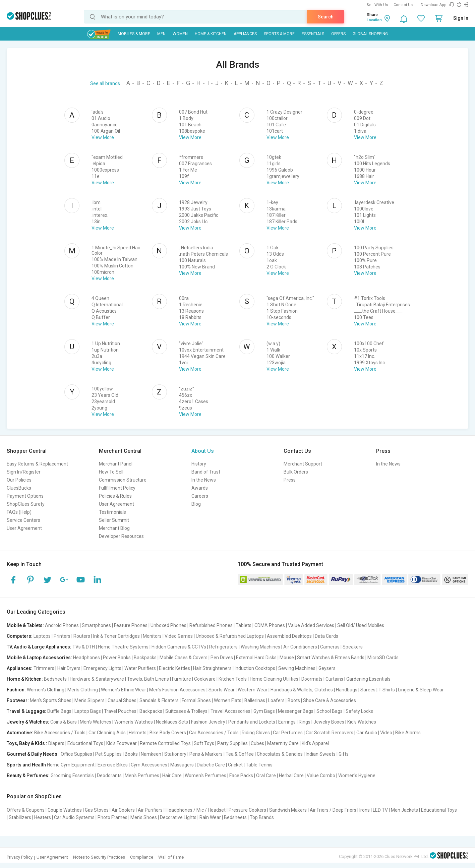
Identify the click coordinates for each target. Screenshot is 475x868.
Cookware (205, 679)
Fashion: (16, 690)
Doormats (312, 679)
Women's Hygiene (357, 776)
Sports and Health (26, 765)
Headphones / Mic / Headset (196, 810)
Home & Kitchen (211, 34)
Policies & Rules (115, 496)
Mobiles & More (134, 34)
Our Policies (19, 480)
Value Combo (321, 776)
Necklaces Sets (172, 722)
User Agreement (24, 528)
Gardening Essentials (368, 679)
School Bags (330, 711)
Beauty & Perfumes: (28, 776)
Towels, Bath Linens (148, 679)
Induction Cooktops (255, 668)
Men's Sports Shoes (51, 700)
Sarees (368, 690)
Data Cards (326, 636)
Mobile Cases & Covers (184, 658)
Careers (200, 496)
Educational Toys (85, 743)
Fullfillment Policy (117, 488)
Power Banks (117, 658)
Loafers (276, 700)
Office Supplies (76, 754)
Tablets (244, 625)
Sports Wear (222, 690)
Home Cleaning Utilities (274, 679)
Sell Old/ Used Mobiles (361, 625)
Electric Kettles (174, 668)
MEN (161, 34)
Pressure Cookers (247, 810)
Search (326, 17)
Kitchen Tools (233, 679)
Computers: (20, 636)
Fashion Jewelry (208, 722)
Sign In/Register (24, 472)
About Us (203, 451)
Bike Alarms (408, 733)
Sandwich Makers (288, 810)
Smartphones (96, 625)
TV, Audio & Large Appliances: (39, 647)
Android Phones (62, 625)
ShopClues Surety (26, 504)
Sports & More (279, 34)
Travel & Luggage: (26, 711)
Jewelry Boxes (329, 722)
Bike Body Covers (168, 733)
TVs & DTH (84, 647)
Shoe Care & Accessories (330, 700)
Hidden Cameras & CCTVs (179, 647)
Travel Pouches (120, 711)
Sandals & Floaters (159, 700)
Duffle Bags (59, 711)
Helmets (138, 733)
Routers (82, 636)
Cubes (257, 743)
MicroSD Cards (383, 658)
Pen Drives (222, 658)
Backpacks (145, 658)
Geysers (327, 668)
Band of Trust (206, 472)
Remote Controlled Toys (165, 743)
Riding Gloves (256, 733)
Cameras (330, 647)
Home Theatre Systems (123, 647)
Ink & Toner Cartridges (116, 636)
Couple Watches (65, 810)
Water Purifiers (140, 668)
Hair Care (172, 776)
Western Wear (253, 690)
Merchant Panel (116, 464)
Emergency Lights (102, 668)
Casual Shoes (122, 700)
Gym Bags (264, 711)
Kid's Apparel (315, 743)
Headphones (86, 658)
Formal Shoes (196, 700)
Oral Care (266, 776)
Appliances (245, 34)
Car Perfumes (288, 733)
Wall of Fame (171, 857)
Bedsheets (55, 679)
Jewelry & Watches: (28, 722)
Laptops (42, 636)
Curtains (334, 679)
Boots (294, 700)
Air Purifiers (150, 810)
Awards (200, 488)
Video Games (179, 636)
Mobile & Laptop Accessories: (39, 658)
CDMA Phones (270, 625)
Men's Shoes (144, 817)
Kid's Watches (362, 722)
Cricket (235, 765)
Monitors (152, 636)
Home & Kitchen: (25, 679)
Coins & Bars (64, 722)
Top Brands (262, 817)
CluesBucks (19, 488)
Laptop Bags (88, 711)
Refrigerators (223, 647)
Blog (196, 504)
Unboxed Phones (168, 625)
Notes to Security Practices (99, 857)
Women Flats (228, 700)
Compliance (142, 857)
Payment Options (25, 496)
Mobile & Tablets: (25, 625)
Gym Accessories (149, 765)
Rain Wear (210, 817)
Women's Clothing (46, 690)
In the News (204, 480)
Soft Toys (204, 743)
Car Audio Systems (74, 817)
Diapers (56, 743)
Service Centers (23, 520)
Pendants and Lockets (252, 722)
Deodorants (109, 776)
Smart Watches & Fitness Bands (331, 658)
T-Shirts (387, 690)
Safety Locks (359, 711)
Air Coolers (123, 810)
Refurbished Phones (211, 625)
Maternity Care (283, 743)
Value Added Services (311, 625)
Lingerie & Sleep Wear (421, 690)
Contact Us (403, 5)
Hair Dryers (69, 668)
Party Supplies (232, 743)
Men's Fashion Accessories (177, 690)
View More (103, 137)
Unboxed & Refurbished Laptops (230, 636)
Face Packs (241, 776)
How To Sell (111, 472)
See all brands (105, 83)
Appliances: (20, 668)
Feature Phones (131, 625)
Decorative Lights (178, 817)
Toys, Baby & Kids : (27, 743)
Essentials (313, 34)
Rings (305, 722)
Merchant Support (303, 464)
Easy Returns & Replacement (37, 464)
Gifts (344, 754)
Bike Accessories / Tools (60, 733)
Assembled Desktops (289, 636)
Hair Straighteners (212, 668)
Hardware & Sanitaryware (97, 679)
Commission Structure (123, 480)
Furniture (182, 679)
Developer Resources (121, 536)
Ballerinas (255, 700)
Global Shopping (370, 34)
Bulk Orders (296, 472)
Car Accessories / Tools (214, 733)
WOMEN (180, 34)
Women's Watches (134, 722)
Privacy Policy (20, 857)
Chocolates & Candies (280, 754)
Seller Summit (114, 520)
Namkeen (151, 754)
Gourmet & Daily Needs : (33, 754)
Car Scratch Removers (330, 733)
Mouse (287, 658)
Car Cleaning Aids (107, 733)
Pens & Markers (206, 754)
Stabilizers (20, 817)
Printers (62, 636)
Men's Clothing (83, 690)
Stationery (175, 754)
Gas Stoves (97, 810)
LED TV (380, 810)
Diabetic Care (211, 765)
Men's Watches (96, 722)
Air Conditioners (300, 647)
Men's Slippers (90, 700)
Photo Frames (112, 817)
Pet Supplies (108, 754)
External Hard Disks (256, 658)
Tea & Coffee (240, 754)
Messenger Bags (296, 711)
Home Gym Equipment (71, 765)
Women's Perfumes (205, 776)
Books (131, 754)
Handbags (347, 690)
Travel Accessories (230, 711)
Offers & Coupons (26, 810)
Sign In (461, 18)
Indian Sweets (321, 754)
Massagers (182, 765)
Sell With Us (377, 5)
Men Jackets (404, 810)
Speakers (353, 647)
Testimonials (112, 512)
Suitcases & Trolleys (186, 711)
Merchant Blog (114, 528)
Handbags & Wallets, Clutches (302, 690)
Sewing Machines (297, 668)
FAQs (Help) (19, 512)
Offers (338, 34)
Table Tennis (259, 765)
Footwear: (18, 700)
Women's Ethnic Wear (124, 690)
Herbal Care (291, 776)
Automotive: (20, 733)
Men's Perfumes (142, 776)
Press (290, 480)
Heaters (43, 817)
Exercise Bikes (113, 765)
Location (374, 20)
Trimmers (44, 668)
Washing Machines (260, 647)
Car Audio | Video (374, 733)
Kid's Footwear (122, 743)
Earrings (287, 722)
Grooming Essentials (72, 776)
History (199, 464)
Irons (365, 810)
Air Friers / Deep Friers (333, 810)
